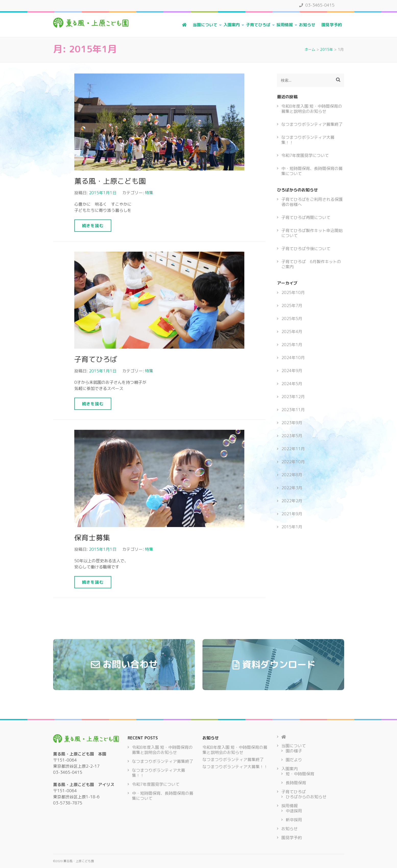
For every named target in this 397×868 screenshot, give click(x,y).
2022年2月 (292, 501)
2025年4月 (292, 332)
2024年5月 (292, 384)
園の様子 (294, 751)
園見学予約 (332, 25)
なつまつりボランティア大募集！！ (308, 140)
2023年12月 (293, 397)
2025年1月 (292, 345)
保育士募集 (92, 538)
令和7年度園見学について (305, 155)
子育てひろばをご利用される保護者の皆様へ (312, 202)
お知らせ (307, 25)
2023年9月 (292, 423)
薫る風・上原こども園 (110, 181)
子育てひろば (258, 25)
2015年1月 (292, 527)
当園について (205, 25)
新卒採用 (294, 820)
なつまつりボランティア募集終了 (312, 124)
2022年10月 (293, 462)
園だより (294, 760)
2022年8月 (292, 475)
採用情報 (285, 25)
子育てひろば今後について (306, 249)
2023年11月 (293, 410)
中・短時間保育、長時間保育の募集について (312, 171)
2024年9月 (292, 371)
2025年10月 (293, 292)
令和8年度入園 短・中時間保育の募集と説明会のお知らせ (312, 109)
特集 (149, 193)
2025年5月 (292, 319)
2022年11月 (293, 449)
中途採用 (294, 811)
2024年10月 (293, 358)
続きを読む (93, 226)
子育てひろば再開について (306, 217)
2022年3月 (292, 488)
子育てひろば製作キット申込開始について (312, 233)
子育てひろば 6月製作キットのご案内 (311, 264)
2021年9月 (292, 514)
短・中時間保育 (300, 774)
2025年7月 (292, 305)
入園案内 (232, 25)
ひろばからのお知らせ (306, 797)
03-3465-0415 (317, 5)
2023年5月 (292, 436)
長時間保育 (296, 783)
